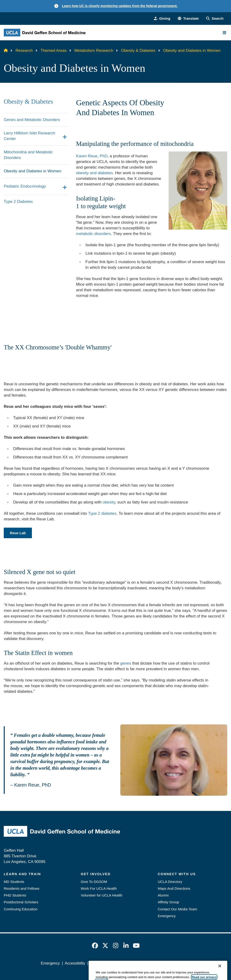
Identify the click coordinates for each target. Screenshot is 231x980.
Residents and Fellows (22, 888)
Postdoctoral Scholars (21, 902)
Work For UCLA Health (99, 888)
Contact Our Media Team (178, 909)
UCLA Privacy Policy (107, 963)
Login (186, 963)
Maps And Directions (174, 888)
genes (126, 663)
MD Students (14, 882)
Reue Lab (18, 533)
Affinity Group (169, 902)
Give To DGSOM (94, 882)
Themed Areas (54, 50)
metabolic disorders (93, 234)
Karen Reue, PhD (92, 156)
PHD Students (15, 895)
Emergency (167, 916)
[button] (188, 18)
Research (24, 50)
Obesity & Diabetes (138, 50)
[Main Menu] (224, 33)
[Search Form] (215, 18)
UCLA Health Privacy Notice (153, 963)
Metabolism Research (94, 50)
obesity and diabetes (94, 173)
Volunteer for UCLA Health (101, 895)
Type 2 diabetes (102, 513)
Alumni (163, 895)
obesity (109, 502)
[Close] (220, 973)
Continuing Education (21, 909)
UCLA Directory (170, 882)
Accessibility (75, 963)
